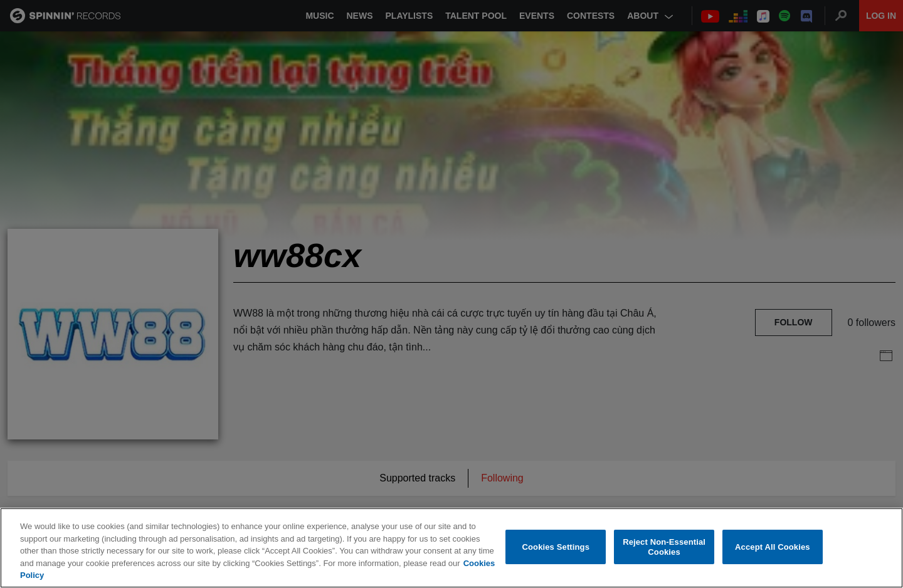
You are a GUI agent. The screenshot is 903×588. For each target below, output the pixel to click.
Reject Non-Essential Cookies (664, 547)
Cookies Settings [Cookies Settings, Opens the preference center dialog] (556, 547)
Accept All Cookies (773, 547)
